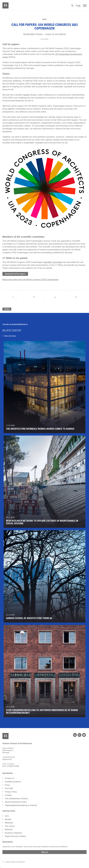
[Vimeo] (84, 735)
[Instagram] (79, 735)
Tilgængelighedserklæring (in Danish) (21, 805)
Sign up (44, 852)
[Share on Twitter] (34, 297)
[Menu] (85, 5)
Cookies (8, 795)
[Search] (72, 6)
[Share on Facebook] (13, 297)
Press (7, 785)
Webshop (9, 823)
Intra (7, 816)
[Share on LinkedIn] (55, 297)
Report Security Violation (16, 836)
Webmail (9, 830)
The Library (10, 826)
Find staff (9, 788)
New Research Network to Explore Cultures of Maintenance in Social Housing (42, 522)
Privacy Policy (11, 792)
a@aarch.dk (7, 759)
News (44, 19)
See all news (10, 336)
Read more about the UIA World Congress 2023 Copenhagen (30, 280)
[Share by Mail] (76, 297)
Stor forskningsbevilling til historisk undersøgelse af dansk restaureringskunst (42, 711)
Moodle (8, 819)
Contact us (9, 778)
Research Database (13, 833)
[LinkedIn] (75, 735)
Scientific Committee (53, 262)
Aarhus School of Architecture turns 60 (29, 618)
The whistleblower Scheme (16, 799)
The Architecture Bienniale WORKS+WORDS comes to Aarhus (40, 429)
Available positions (13, 782)
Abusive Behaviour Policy (16, 802)
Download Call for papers (15, 274)
